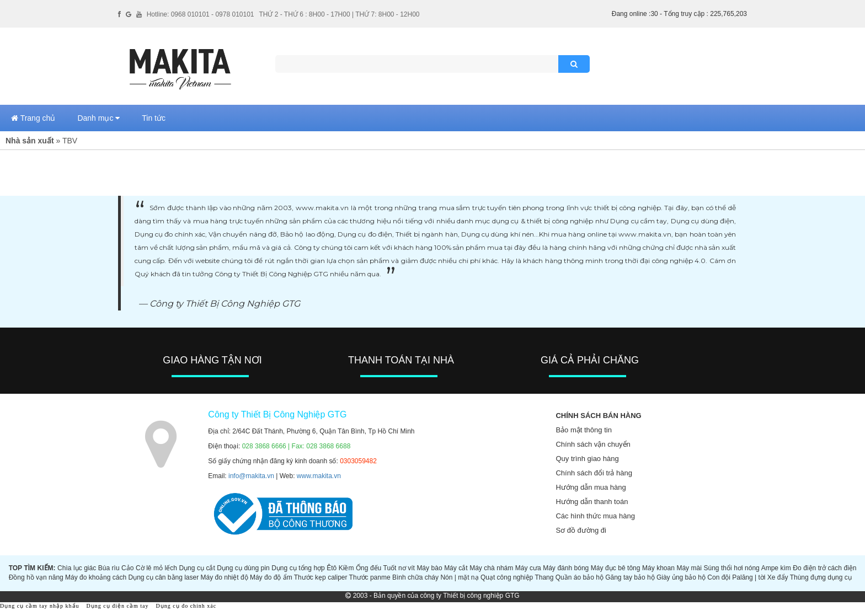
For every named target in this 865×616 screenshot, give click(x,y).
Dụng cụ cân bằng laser (163, 577)
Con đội (719, 577)
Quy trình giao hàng (587, 459)
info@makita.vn (251, 476)
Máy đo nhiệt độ (225, 577)
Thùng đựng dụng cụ (821, 577)
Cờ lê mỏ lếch (156, 568)
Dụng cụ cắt (197, 568)
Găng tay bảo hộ (630, 577)
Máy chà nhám (491, 568)
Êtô (332, 568)
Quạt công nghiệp (507, 577)
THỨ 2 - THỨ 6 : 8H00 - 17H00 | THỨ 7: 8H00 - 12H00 (339, 14)
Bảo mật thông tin (583, 430)
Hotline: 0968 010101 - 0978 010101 (201, 14)
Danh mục (98, 118)
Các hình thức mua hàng (595, 516)
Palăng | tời (749, 577)
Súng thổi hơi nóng (731, 568)
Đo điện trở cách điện (824, 568)
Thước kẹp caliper (321, 577)
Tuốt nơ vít (399, 568)
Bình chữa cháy (415, 577)
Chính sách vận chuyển (593, 444)
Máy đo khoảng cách (96, 577)
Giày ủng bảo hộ (681, 577)
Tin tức (154, 118)
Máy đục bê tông (616, 568)
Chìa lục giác (77, 568)
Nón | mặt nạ (459, 577)
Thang (544, 577)
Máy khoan (658, 568)
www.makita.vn (319, 476)
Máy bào (429, 568)
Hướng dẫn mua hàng (591, 487)
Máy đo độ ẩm (271, 577)
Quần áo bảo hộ (580, 577)
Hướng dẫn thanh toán (592, 502)
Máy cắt (456, 568)
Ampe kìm (776, 568)
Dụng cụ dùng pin (243, 568)
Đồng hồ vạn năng (36, 577)
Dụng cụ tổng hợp (298, 568)
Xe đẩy (778, 577)
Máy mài (689, 568)
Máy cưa (528, 568)
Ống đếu (369, 568)
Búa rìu (109, 568)
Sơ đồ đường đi (581, 530)
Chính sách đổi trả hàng (594, 473)
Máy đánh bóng (566, 568)
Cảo (127, 568)
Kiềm (346, 568)
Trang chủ (33, 118)
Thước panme (370, 577)
